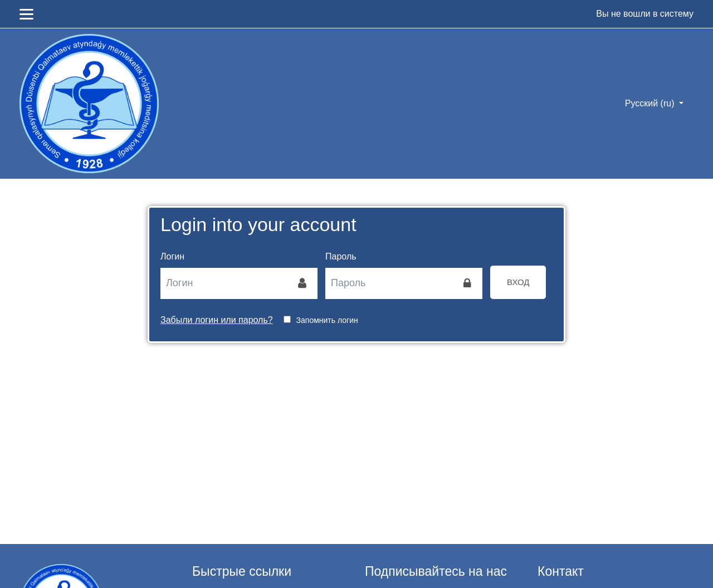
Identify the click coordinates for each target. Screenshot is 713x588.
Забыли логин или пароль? (217, 320)
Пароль (341, 256)
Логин (172, 256)
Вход (518, 282)
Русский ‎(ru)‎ (651, 103)
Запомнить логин (327, 320)
